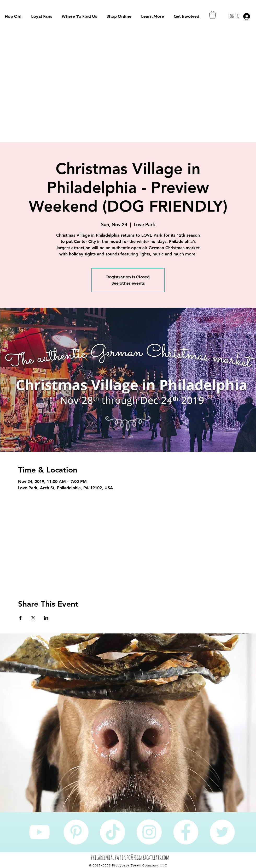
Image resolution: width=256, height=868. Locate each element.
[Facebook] (186, 832)
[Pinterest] (76, 832)
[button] (13, 16)
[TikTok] (113, 832)
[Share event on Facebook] (21, 618)
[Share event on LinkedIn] (46, 618)
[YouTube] (39, 832)
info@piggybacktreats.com (146, 857)
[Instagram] (149, 832)
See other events (128, 283)
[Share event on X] (33, 618)
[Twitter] (222, 832)
